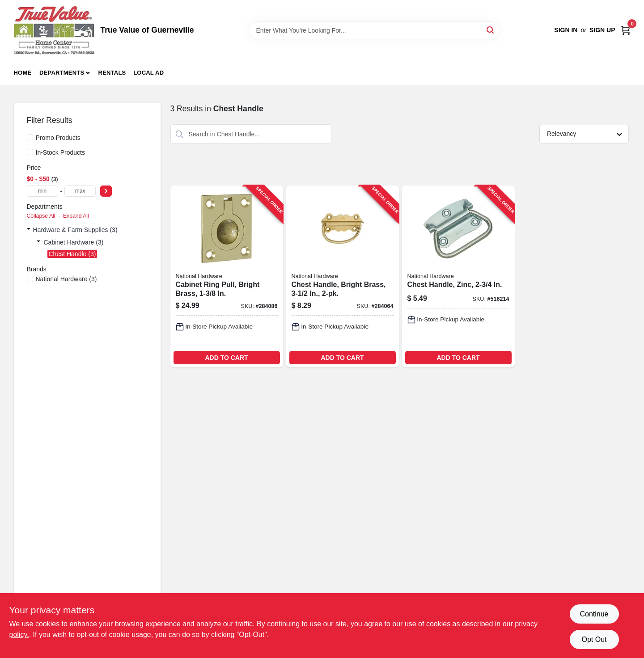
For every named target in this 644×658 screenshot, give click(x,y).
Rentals (112, 73)
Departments (62, 73)
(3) (66, 279)
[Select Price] (106, 191)
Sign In (566, 30)
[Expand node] (29, 230)
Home (23, 73)
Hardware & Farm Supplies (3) (75, 230)
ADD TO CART (226, 358)
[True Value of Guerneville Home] (54, 30)
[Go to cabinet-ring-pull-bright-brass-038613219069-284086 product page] (227, 276)
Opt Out (594, 639)
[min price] (42, 191)
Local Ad (148, 73)
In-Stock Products (61, 152)
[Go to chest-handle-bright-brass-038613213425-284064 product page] (343, 276)
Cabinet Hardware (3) (74, 242)
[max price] (80, 191)
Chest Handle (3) (72, 254)
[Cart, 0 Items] (626, 30)
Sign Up (602, 30)
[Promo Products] (30, 137)
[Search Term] (374, 30)
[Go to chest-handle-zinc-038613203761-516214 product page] (458, 276)
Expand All (76, 216)
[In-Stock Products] (30, 152)
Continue (594, 614)
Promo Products (58, 138)
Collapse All (41, 216)
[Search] (491, 30)
